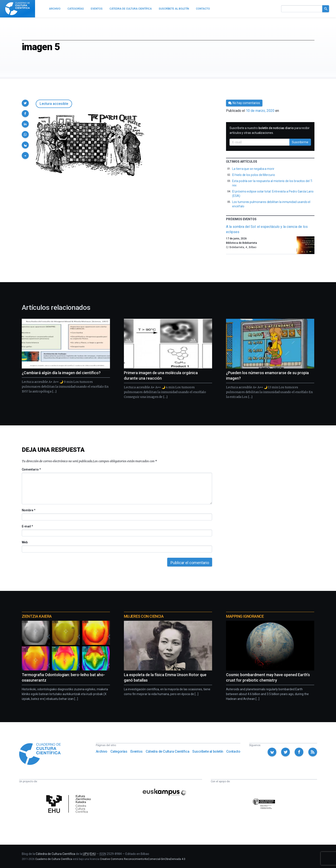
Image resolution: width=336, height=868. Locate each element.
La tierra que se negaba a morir (253, 169)
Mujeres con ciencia (144, 616)
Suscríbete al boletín (208, 751)
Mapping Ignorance (245, 616)
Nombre (29, 510)
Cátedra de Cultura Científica (167, 751)
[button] (25, 103)
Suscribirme (300, 142)
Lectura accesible (54, 104)
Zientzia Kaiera (37, 616)
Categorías (119, 751)
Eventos (137, 751)
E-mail (27, 526)
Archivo (102, 751)
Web (25, 542)
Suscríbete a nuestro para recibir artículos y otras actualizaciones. (270, 130)
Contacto (233, 751)
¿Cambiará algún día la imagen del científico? (61, 373)
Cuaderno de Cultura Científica (54, 859)
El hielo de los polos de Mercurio (254, 175)
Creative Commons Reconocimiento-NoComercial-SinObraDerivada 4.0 (143, 859)
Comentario (31, 469)
